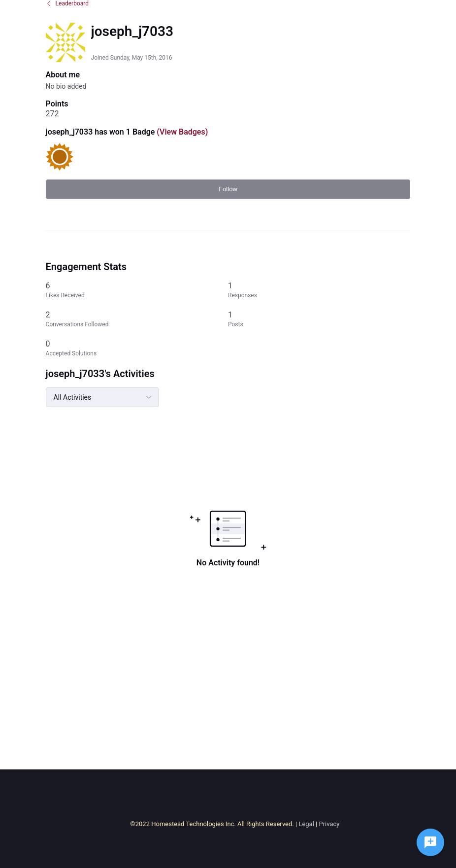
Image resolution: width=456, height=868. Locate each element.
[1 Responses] (319, 290)
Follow (228, 189)
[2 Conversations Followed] (137, 319)
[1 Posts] (319, 319)
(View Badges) (181, 132)
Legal (306, 824)
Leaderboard (67, 3)
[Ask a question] (430, 842)
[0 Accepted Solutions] (137, 348)
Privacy (329, 824)
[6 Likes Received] (137, 290)
